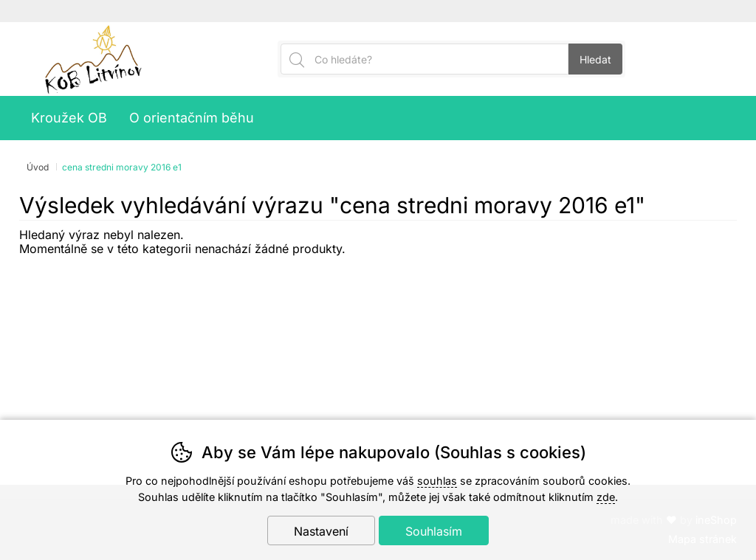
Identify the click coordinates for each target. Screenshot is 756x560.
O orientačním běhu (192, 118)
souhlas (437, 481)
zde (606, 497)
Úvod (38, 167)
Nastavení (321, 531)
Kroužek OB (69, 118)
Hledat (595, 59)
